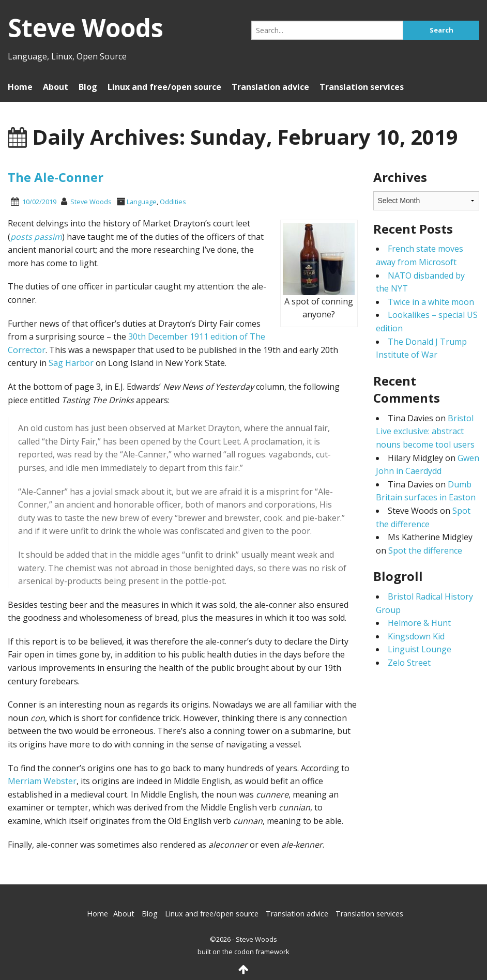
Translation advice (270, 87)
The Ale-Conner (56, 177)
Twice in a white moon (431, 302)
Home (20, 87)
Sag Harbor (71, 363)
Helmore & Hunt (419, 623)
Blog (88, 87)
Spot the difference (425, 550)
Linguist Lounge (420, 649)
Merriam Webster (42, 781)
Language (142, 202)
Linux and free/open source (164, 87)
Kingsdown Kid (416, 636)
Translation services (362, 87)
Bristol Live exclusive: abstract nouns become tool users (425, 431)
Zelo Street (409, 663)
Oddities (173, 202)
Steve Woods (91, 202)
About (56, 87)
